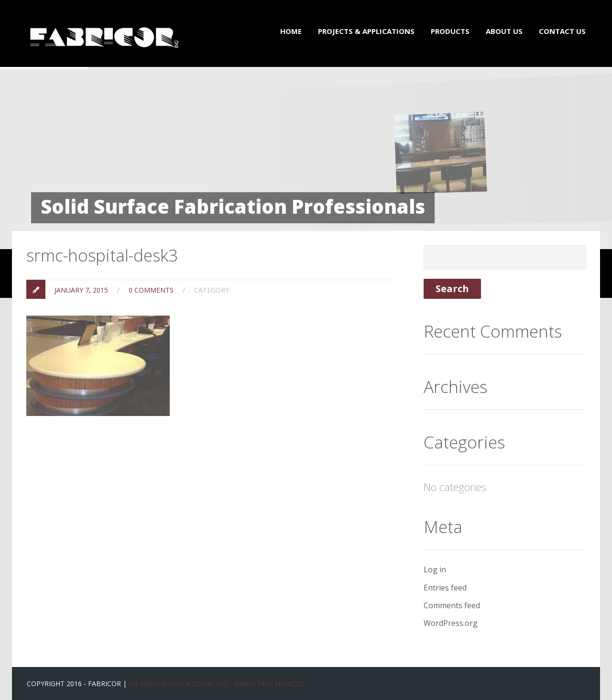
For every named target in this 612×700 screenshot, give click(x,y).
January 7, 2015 (81, 290)
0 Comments (151, 290)
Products (450, 31)
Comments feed (452, 605)
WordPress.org (451, 623)
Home (291, 31)
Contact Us (562, 31)
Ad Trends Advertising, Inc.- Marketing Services (216, 684)
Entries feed (445, 588)
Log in (435, 569)
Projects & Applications (366, 31)
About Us (504, 31)
